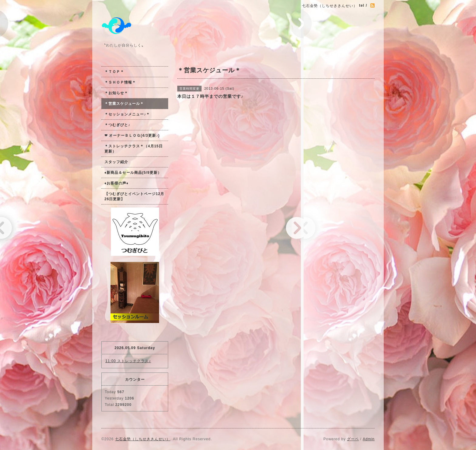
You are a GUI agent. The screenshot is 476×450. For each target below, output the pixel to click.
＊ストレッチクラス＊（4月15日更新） (134, 149)
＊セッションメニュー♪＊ (127, 114)
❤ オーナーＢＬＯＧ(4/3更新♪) (132, 136)
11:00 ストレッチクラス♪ (128, 361)
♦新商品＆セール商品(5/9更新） (133, 173)
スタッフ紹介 (116, 162)
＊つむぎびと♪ (117, 125)
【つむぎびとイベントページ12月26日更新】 (134, 196)
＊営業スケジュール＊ (124, 104)
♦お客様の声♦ (116, 183)
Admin (369, 439)
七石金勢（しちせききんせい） (143, 439)
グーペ (353, 439)
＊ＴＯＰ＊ (114, 72)
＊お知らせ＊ (116, 93)
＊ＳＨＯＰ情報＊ (120, 82)
